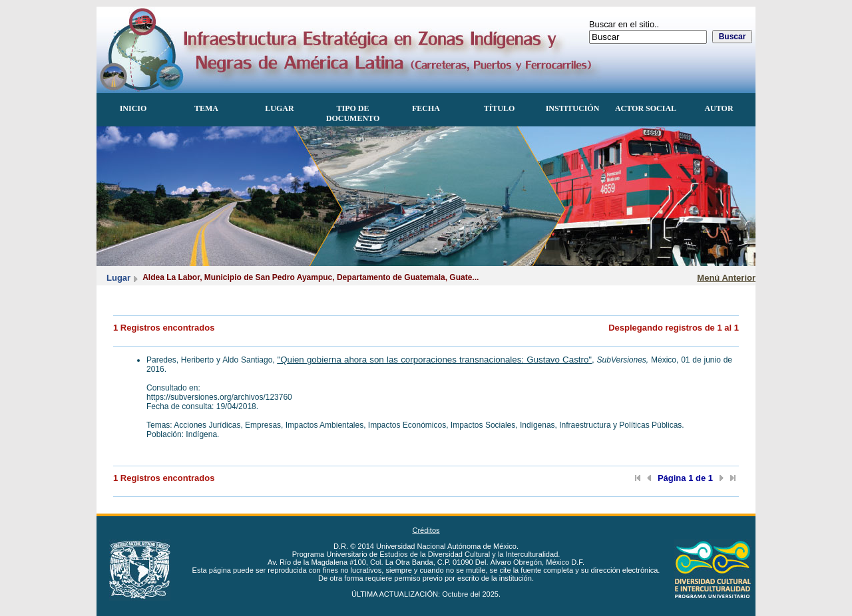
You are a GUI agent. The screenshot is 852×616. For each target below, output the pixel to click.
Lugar (279, 108)
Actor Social (646, 108)
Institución (573, 108)
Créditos (426, 530)
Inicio (133, 108)
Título (500, 108)
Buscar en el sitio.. (624, 24)
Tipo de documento (353, 113)
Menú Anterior (726, 278)
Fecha (426, 108)
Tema (206, 108)
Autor (719, 108)
